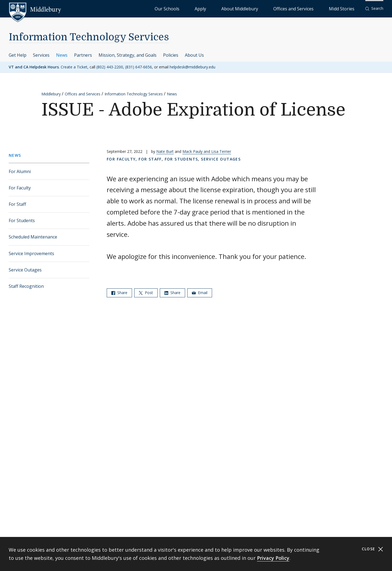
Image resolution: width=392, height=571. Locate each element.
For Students (22, 220)
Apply (245, 8)
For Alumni (20, 171)
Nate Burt (165, 151)
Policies (171, 55)
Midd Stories (348, 8)
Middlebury (51, 94)
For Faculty (20, 188)
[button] (374, 9)
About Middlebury (272, 8)
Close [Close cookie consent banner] (373, 549)
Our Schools (223, 8)
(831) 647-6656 (139, 67)
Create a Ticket (74, 67)
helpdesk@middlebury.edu (192, 67)
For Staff (17, 204)
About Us (194, 55)
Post (146, 293)
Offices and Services (312, 8)
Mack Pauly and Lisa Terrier (207, 151)
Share (119, 293)
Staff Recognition (26, 286)
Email (200, 293)
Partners (83, 55)
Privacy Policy (273, 558)
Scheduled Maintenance (33, 237)
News (62, 55)
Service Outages (25, 270)
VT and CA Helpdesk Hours (34, 67)
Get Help (18, 55)
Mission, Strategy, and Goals (128, 55)
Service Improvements (31, 253)
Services (41, 55)
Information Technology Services (89, 37)
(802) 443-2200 (110, 67)
